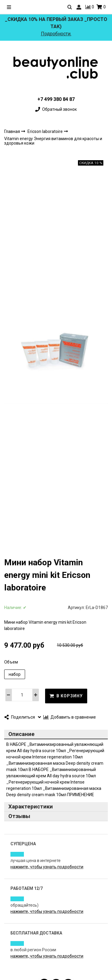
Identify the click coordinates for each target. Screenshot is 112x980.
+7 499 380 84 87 (56, 99)
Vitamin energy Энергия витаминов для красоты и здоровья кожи (53, 141)
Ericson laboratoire (46, 131)
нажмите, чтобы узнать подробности (47, 867)
